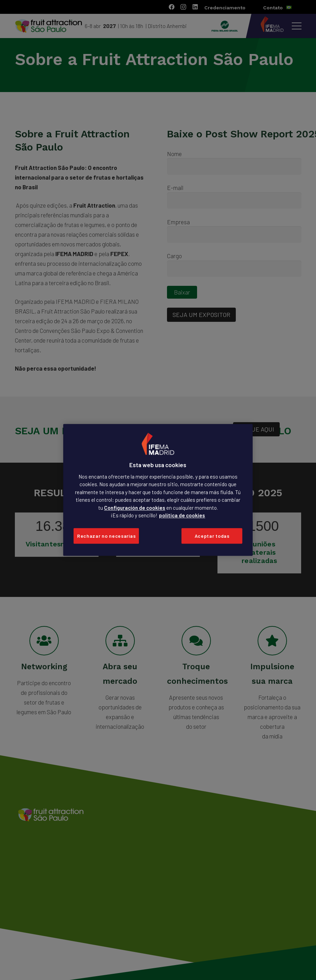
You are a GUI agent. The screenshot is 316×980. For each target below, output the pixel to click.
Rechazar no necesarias (106, 536)
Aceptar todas (212, 536)
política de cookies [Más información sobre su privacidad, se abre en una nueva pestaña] (182, 516)
